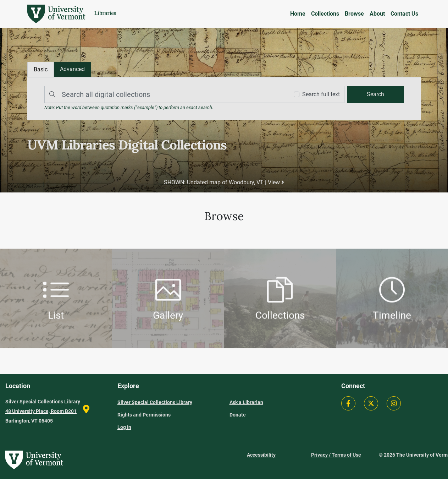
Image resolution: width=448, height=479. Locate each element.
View (276, 182)
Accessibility (261, 455)
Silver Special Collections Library (155, 402)
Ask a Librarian (246, 402)
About (377, 14)
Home (298, 14)
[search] (376, 94)
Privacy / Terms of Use (336, 455)
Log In (124, 427)
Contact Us (404, 14)
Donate (238, 415)
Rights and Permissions (144, 415)
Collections (325, 14)
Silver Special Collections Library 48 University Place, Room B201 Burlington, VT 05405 (43, 411)
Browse (354, 14)
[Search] (165, 94)
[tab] (72, 69)
